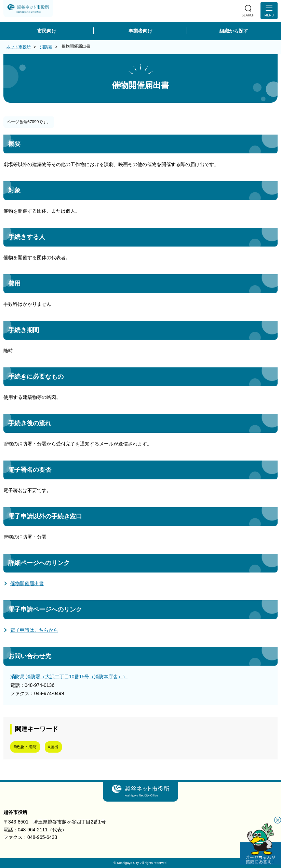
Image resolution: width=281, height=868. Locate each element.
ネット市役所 (18, 47)
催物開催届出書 (27, 583)
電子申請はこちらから (34, 630)
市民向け (47, 31)
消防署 (46, 47)
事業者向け (140, 31)
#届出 (53, 747)
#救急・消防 (25, 747)
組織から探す (234, 31)
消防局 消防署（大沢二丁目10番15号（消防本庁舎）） (69, 677)
